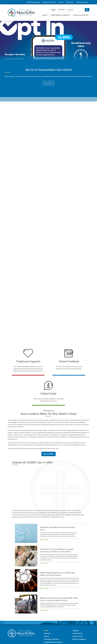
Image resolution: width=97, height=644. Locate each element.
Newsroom (70, 2)
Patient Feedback (82, 2)
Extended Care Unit (49, 2)
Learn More (48, 83)
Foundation (77, 633)
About (45, 15)
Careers (61, 2)
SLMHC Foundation (33, 2)
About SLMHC (49, 454)
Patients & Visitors (80, 15)
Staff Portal (77, 636)
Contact (62, 9)
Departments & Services (60, 15)
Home (53, 9)
